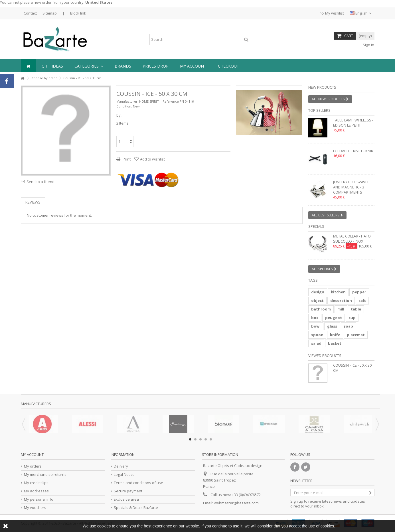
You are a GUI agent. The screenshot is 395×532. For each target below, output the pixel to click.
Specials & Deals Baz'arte (136, 508)
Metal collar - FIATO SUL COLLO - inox (352, 239)
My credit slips (36, 483)
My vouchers (35, 508)
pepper (359, 292)
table (356, 309)
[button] (89, 66)
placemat (356, 335)
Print (126, 159)
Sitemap (50, 13)
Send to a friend (40, 182)
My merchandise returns (45, 475)
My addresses (36, 491)
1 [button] (267, 130)
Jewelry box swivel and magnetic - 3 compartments (351, 187)
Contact (30, 13)
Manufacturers (36, 404)
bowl (316, 326)
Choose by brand (45, 78)
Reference (171, 101)
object (317, 300)
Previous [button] (24, 424)
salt (362, 300)
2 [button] (272, 130)
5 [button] (211, 439)
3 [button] (200, 439)
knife (335, 335)
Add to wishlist (152, 159)
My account (32, 454)
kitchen (338, 292)
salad (316, 343)
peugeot (334, 318)
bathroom (321, 309)
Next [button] (377, 424)
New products (322, 87)
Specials (316, 226)
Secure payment (128, 491)
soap (348, 326)
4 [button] (206, 439)
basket (335, 343)
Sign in (368, 45)
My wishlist (332, 13)
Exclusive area (126, 499)
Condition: (124, 106)
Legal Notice (124, 475)
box (315, 318)
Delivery (121, 466)
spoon (317, 335)
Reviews (33, 202)
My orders (33, 466)
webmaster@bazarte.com (236, 503)
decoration (341, 300)
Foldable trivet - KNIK (353, 151)
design (318, 292)
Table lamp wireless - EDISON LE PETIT (353, 123)
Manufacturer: (127, 101)
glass (332, 326)
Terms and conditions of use (138, 483)
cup (352, 318)
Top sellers (319, 110)
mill (341, 309)
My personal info (39, 499)
